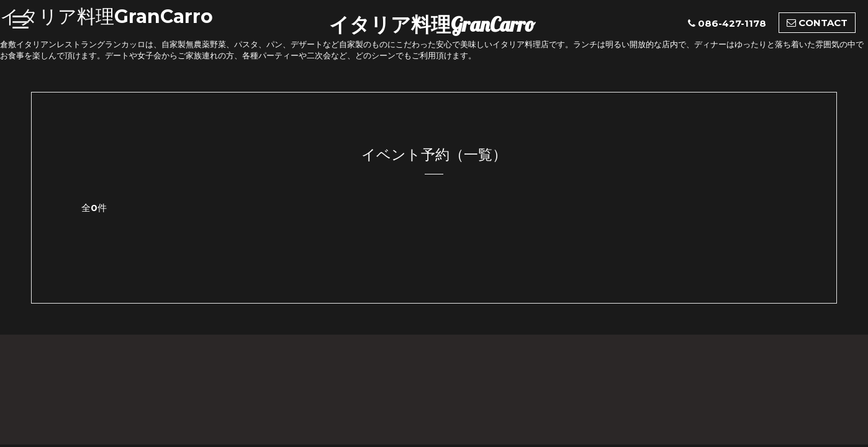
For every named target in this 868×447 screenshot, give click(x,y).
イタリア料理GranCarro (432, 24)
